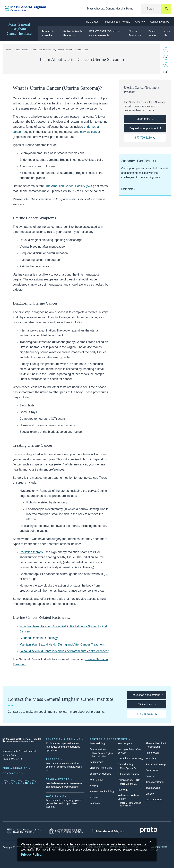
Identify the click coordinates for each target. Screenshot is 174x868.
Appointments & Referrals (117, 22)
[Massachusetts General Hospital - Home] (22, 740)
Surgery (150, 776)
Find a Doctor (92, 22)
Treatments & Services (48, 33)
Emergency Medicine (100, 774)
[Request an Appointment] (145, 128)
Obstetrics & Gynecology (130, 758)
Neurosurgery (125, 743)
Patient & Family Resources (73, 33)
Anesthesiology (97, 743)
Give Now (140, 22)
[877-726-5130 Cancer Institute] (145, 138)
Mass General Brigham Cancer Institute (19, 29)
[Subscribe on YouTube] (26, 783)
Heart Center (96, 780)
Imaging (94, 785)
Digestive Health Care (101, 768)
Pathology (123, 790)
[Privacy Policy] (31, 855)
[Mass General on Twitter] (12, 783)
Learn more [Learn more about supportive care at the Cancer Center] (127, 189)
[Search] (156, 9)
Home (9, 50)
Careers (53, 759)
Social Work (152, 770)
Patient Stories (152, 33)
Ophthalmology (125, 764)
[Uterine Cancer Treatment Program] (145, 119)
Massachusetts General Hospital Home (110, 9)
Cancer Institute (21, 50)
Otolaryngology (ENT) (129, 780)
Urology (150, 794)
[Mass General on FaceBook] (5, 783)
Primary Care (153, 753)
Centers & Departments (109, 739)
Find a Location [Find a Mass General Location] (15, 768)
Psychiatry (151, 758)
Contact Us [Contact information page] (12, 773)
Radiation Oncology (156, 764)
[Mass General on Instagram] (19, 783)
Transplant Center (155, 782)
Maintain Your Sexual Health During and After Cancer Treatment (62, 645)
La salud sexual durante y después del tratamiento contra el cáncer (64, 651)
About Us (167, 33)
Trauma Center (154, 788)
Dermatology (96, 762)
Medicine (94, 797)
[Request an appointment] (147, 695)
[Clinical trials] (147, 704)
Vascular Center (154, 799)
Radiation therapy (31, 552)
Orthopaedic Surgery (128, 774)
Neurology (95, 803)
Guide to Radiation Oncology (39, 638)
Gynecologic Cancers (63, 50)
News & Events (58, 779)
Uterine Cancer (82, 50)
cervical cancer (90, 132)
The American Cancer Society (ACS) (70, 186)
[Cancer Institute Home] (22, 8)
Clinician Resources (135, 33)
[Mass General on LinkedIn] (33, 783)
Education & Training (63, 739)
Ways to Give (56, 796)
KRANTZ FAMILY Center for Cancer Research (105, 33)
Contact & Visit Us (160, 22)
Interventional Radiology (102, 791)
